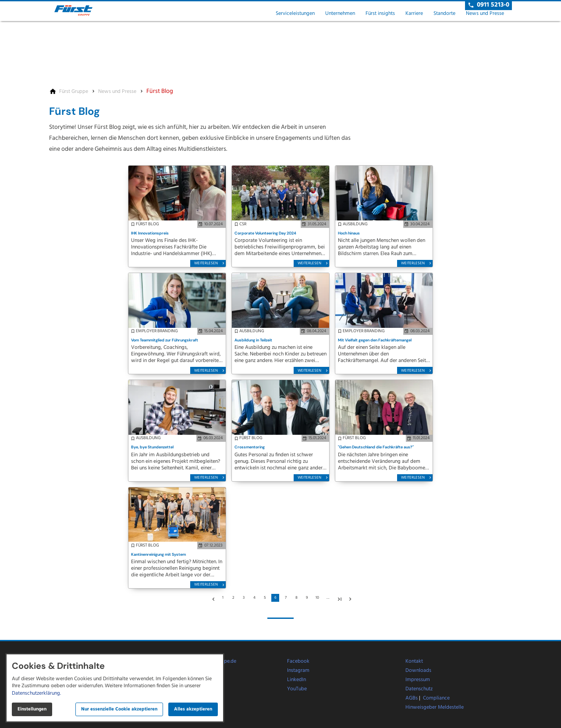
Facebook (298, 661)
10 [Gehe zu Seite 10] (317, 598)
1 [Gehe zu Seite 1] (223, 598)
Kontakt (414, 661)
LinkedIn (296, 680)
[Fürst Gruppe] (74, 92)
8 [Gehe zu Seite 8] (296, 598)
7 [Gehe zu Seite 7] (286, 598)
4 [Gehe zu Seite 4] (254, 598)
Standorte (444, 14)
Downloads (418, 671)
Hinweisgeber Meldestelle (435, 707)
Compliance (436, 698)
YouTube (297, 689)
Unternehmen (340, 14)
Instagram (298, 671)
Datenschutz (419, 689)
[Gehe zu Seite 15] (338, 598)
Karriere (414, 14)
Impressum (418, 680)
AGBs (412, 698)
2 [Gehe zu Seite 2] (233, 598)
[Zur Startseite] (81, 11)
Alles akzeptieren (193, 709)
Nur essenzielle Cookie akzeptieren (119, 709)
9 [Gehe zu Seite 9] (307, 598)
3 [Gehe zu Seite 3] (244, 598)
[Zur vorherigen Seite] (212, 598)
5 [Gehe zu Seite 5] (265, 598)
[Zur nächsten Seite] (349, 598)
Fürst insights (380, 14)
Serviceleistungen (295, 14)
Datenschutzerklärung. (36, 693)
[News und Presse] (117, 92)
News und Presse (485, 14)
